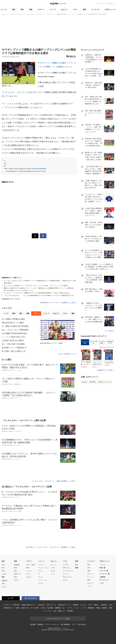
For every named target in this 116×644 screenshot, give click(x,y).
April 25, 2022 (40, 171)
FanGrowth (41, 605)
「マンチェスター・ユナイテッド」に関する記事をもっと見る (54, 481)
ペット (53, 574)
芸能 (31, 9)
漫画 (84, 9)
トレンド (53, 9)
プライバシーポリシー (52, 624)
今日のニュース (110, 9)
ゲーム (41, 571)
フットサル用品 (102, 342)
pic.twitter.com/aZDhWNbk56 (35, 169)
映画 (15, 568)
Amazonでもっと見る (105, 370)
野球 (28, 568)
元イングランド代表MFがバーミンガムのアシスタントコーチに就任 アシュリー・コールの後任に (36, 286)
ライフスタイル (68, 571)
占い (64, 608)
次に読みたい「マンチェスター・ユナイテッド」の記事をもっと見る (51, 547)
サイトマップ (104, 580)
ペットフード (47, 611)
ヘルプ (102, 583)
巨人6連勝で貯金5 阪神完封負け (15, 333)
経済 (3, 568)
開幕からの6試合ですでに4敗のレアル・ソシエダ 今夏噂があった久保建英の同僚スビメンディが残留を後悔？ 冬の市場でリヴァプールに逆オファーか (39, 289)
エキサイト (111, 4)
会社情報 (33, 624)
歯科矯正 (104, 608)
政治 (3, 571)
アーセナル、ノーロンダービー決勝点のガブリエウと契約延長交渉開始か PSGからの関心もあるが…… (38, 293)
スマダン (66, 565)
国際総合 (5, 581)
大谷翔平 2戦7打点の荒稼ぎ (13, 340)
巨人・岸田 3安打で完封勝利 (13, 344)
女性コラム (66, 568)
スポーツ (41, 9)
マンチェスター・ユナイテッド (15, 92)
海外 (22, 9)
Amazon (84, 382)
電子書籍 (70, 611)
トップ (6, 313)
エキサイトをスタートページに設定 (58, 619)
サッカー (29, 571)
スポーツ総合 (31, 565)
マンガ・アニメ (43, 568)
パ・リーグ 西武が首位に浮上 (14, 337)
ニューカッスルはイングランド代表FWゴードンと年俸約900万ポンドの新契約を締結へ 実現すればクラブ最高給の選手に (40, 282)
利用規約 (40, 624)
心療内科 (75, 605)
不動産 (98, 608)
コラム (75, 9)
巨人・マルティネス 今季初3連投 (15, 330)
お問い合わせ (82, 624)
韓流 (15, 577)
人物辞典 (102, 577)
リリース (102, 565)
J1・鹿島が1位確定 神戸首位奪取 (15, 326)
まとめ (4, 574)
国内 (14, 9)
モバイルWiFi (35, 608)
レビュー (41, 565)
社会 (3, 565)
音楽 (15, 571)
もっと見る (110, 331)
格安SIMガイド (9, 608)
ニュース (4, 9)
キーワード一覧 (104, 574)
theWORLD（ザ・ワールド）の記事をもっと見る (58, 303)
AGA (55, 611)
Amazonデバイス (110, 342)
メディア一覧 (104, 571)
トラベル (66, 574)
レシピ (77, 608)
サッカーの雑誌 (85, 342)
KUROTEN (16, 605)
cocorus (43, 608)
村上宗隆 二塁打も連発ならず (14, 351)
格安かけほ (25, 608)
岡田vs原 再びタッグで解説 (13, 323)
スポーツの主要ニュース (67, 354)
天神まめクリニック (64, 605)
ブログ (90, 605)
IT (39, 574)
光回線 (17, 608)
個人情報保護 (65, 624)
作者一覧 (102, 568)
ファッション (43, 580)
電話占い (96, 605)
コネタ (53, 568)
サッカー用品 (93, 342)
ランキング (95, 9)
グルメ (41, 577)
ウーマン (70, 608)
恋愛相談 (58, 608)
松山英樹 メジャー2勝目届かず (14, 348)
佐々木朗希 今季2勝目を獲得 (13, 319)
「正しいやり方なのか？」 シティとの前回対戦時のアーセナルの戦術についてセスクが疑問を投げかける (39, 295)
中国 (3, 584)
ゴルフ (28, 574)
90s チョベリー (68, 577)
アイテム (83, 605)
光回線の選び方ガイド (28, 605)
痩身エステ (62, 611)
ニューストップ (101, 4)
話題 (77, 568)
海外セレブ (18, 574)
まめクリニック (51, 605)
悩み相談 (50, 608)
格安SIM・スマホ (107, 605)
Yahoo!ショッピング (105, 382)
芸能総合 (17, 565)
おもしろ (64, 9)
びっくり (54, 565)
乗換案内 (91, 608)
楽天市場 (93, 382)
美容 (111, 608)
